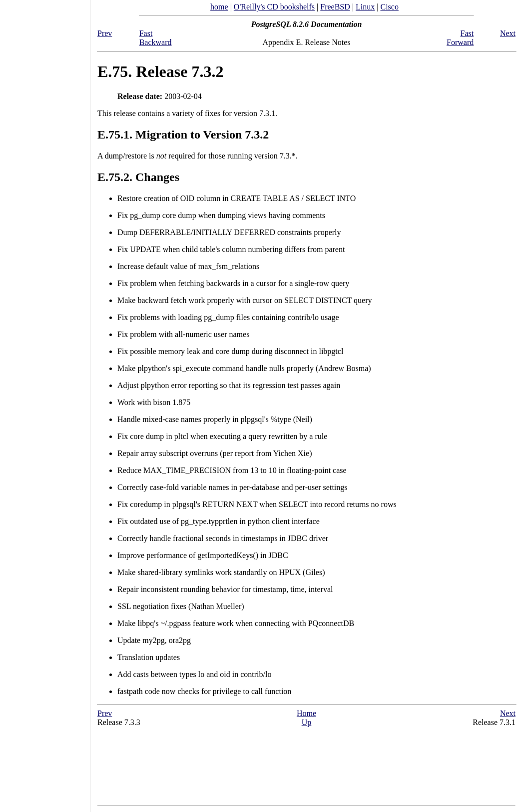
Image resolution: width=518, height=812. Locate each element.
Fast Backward (156, 38)
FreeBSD (335, 7)
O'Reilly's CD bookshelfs (274, 7)
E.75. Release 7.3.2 (160, 71)
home (219, 7)
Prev (105, 33)
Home (306, 713)
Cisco (389, 7)
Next (508, 33)
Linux (365, 7)
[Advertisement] (45, 402)
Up (307, 722)
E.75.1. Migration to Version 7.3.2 (183, 134)
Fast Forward (460, 38)
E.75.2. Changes (138, 177)
